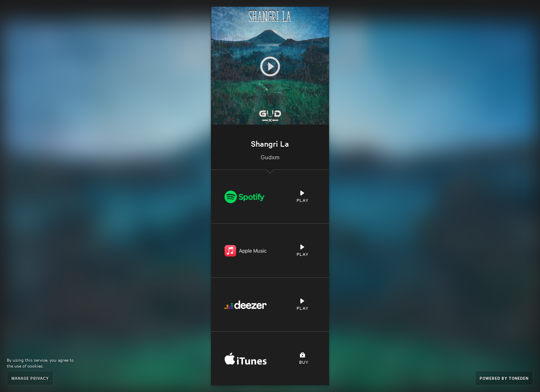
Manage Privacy (30, 378)
